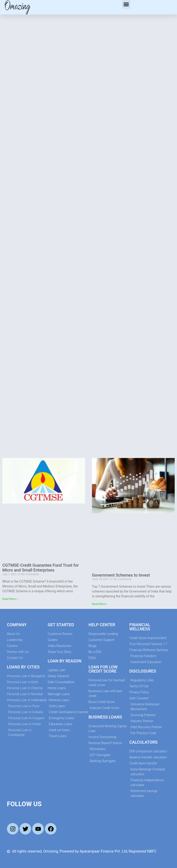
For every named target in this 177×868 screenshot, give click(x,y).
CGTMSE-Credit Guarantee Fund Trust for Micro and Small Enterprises (41, 568)
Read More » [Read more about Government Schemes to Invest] (100, 604)
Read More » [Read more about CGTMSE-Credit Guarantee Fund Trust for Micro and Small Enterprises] (10, 599)
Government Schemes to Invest (121, 575)
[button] (126, 4)
